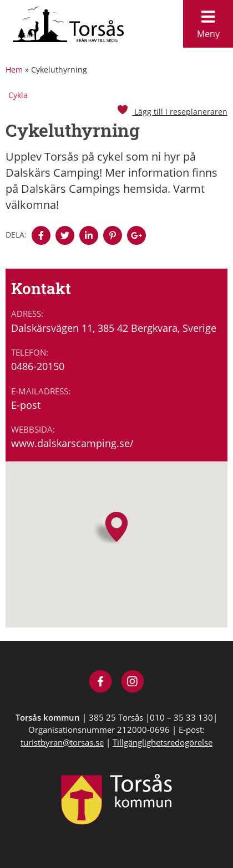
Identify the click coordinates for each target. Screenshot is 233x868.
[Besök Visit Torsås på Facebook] (101, 683)
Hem (14, 70)
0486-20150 (38, 366)
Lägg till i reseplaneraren (172, 112)
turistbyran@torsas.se (62, 742)
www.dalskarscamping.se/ (72, 443)
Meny (208, 21)
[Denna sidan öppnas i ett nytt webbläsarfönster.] (41, 235)
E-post (26, 405)
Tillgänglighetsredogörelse (163, 742)
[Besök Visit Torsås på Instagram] (133, 683)
